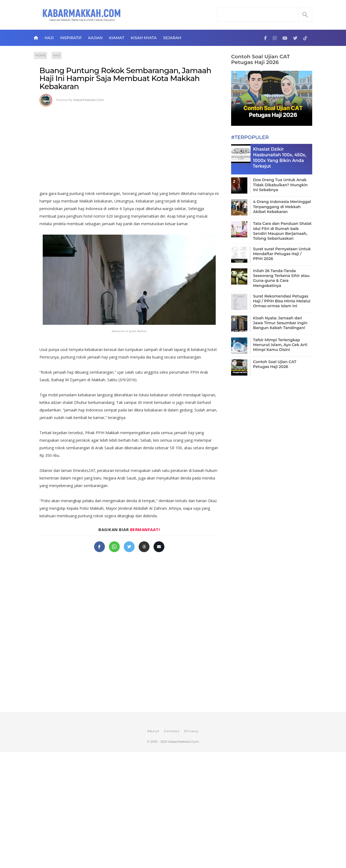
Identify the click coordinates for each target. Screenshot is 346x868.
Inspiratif (71, 38)
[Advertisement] (129, 147)
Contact (172, 731)
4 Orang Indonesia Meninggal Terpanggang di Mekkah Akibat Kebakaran (282, 207)
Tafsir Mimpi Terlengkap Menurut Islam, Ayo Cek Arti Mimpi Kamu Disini (280, 345)
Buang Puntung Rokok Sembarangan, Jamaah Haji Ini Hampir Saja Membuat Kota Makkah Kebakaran (125, 78)
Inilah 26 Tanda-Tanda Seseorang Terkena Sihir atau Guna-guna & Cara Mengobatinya (281, 278)
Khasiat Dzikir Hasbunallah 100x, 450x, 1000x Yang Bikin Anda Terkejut (280, 158)
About (153, 731)
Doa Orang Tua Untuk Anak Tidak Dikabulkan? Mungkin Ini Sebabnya (280, 185)
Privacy (192, 731)
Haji (49, 38)
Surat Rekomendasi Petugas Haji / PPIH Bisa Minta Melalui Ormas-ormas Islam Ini (282, 301)
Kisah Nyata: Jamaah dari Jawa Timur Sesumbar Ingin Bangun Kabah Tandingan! (280, 323)
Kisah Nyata (144, 38)
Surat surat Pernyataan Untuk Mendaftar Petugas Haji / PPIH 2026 (282, 254)
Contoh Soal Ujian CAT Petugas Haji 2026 (260, 59)
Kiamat (117, 38)
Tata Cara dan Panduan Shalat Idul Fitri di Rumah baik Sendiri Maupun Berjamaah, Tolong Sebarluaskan (282, 231)
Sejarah (172, 38)
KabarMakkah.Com (89, 100)
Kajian (95, 38)
